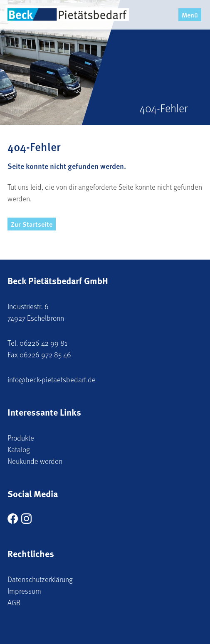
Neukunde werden (35, 461)
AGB (14, 602)
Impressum (24, 591)
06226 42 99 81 (43, 343)
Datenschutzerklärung (40, 579)
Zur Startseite (32, 224)
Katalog (19, 449)
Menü (190, 15)
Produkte (21, 438)
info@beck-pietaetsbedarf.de (52, 379)
